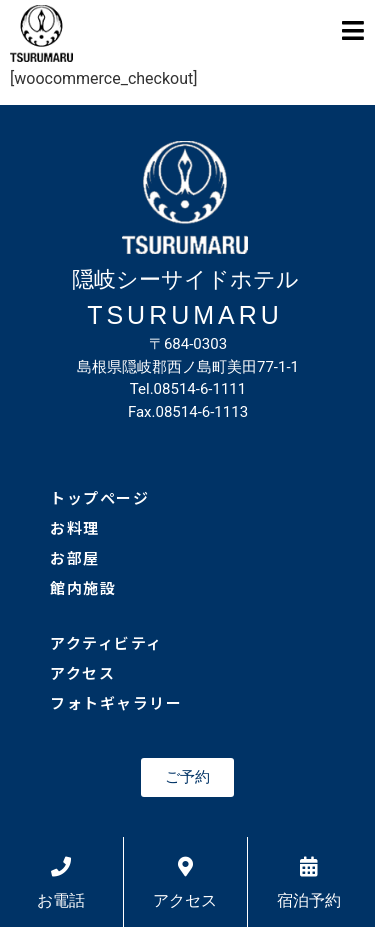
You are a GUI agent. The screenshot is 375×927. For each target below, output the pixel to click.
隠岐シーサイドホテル (185, 279)
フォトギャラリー (116, 702)
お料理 (75, 527)
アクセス (82, 672)
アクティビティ (106, 642)
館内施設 (83, 587)
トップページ (99, 497)
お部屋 (75, 557)
